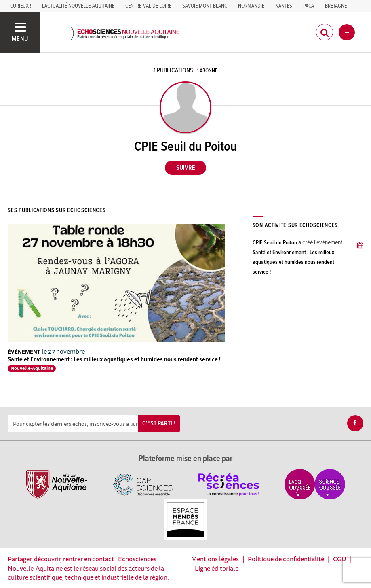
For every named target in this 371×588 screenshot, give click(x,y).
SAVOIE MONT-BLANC (205, 6)
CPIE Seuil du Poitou (275, 243)
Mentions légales (215, 559)
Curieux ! (21, 6)
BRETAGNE (336, 6)
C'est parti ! (159, 423)
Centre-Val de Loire (148, 6)
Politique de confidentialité (286, 559)
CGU (340, 559)
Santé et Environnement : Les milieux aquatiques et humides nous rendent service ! (114, 360)
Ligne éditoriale (217, 568)
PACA (309, 6)
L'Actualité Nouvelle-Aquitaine (78, 6)
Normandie (251, 6)
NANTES (284, 6)
